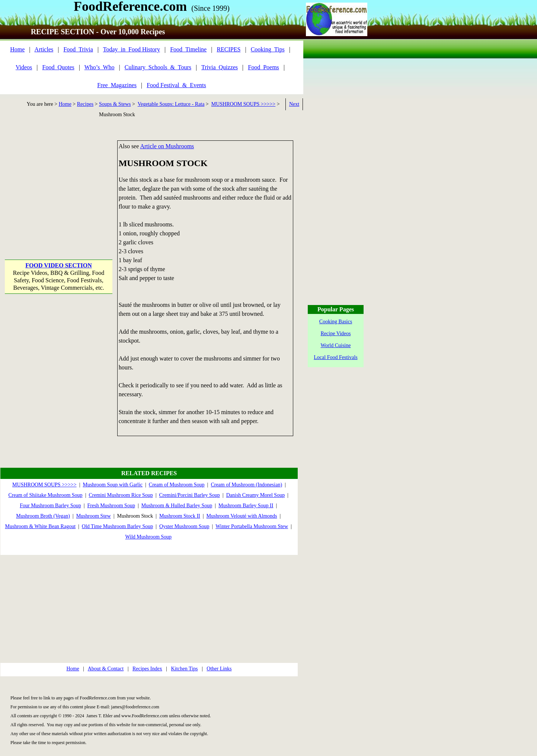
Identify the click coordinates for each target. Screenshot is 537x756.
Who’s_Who (100, 67)
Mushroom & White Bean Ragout (41, 526)
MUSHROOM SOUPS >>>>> (244, 104)
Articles (44, 49)
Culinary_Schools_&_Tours (158, 67)
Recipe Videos (336, 333)
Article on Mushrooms (167, 146)
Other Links (219, 669)
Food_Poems (263, 67)
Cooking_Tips (268, 49)
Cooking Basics (336, 322)
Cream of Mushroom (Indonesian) (246, 485)
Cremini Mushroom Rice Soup (121, 495)
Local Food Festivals (335, 357)
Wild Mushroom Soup (148, 537)
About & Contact (106, 669)
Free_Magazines (117, 85)
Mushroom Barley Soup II (246, 506)
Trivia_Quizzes (220, 67)
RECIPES (228, 49)
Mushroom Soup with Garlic (113, 485)
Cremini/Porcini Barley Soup (190, 495)
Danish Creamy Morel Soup (255, 495)
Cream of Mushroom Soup (177, 485)
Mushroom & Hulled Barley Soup (177, 506)
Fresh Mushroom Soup (111, 506)
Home (17, 49)
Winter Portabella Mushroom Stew (252, 526)
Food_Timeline (188, 49)
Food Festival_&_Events (176, 85)
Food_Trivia (78, 49)
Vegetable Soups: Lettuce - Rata (171, 104)
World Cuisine (336, 345)
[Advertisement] (59, 187)
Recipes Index (147, 669)
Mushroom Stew (94, 516)
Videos (24, 67)
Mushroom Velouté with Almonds (242, 516)
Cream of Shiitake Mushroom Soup (46, 495)
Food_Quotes (58, 67)
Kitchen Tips (184, 669)
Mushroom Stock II (180, 516)
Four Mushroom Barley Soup (50, 506)
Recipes (85, 104)
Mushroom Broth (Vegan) (43, 516)
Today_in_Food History (132, 49)
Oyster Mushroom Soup (184, 526)
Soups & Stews (115, 104)
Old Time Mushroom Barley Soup (117, 526)
